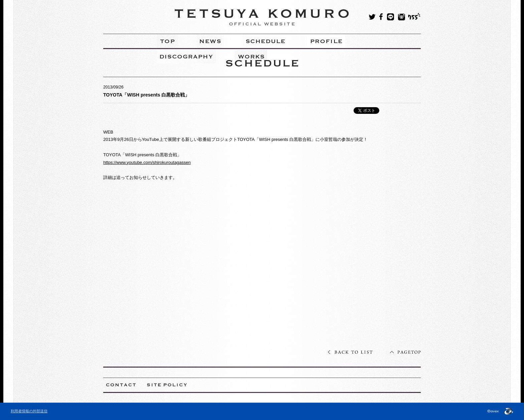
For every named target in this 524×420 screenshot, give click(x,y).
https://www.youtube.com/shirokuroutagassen (147, 162)
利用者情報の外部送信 (29, 411)
